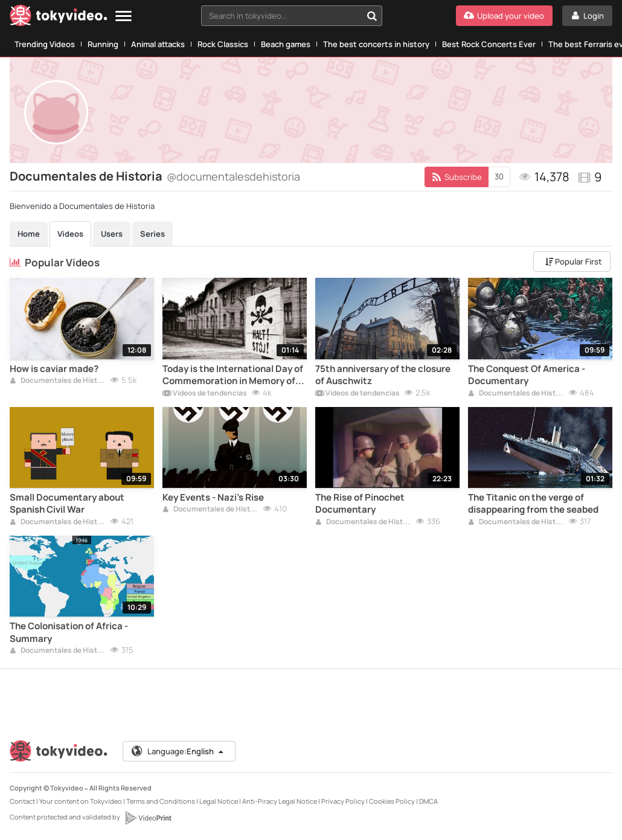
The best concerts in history (376, 44)
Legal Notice (219, 801)
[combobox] (291, 16)
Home (29, 234)
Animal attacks (158, 44)
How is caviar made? (54, 369)
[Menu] (123, 17)
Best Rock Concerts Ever (489, 44)
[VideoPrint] (148, 818)
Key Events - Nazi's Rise (213, 498)
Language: (178, 751)
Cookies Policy (392, 801)
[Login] (587, 16)
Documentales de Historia (58, 381)
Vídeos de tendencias (205, 394)
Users (112, 234)
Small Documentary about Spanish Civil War (67, 504)
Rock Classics (223, 44)
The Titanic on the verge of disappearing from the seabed (533, 504)
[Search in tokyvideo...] (372, 16)
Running (103, 44)
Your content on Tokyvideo (81, 801)
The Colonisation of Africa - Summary (69, 632)
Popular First (573, 261)
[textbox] (281, 16)
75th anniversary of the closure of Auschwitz (383, 375)
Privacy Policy (343, 801)
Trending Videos (45, 44)
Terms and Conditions (161, 801)
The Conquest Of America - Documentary (527, 375)
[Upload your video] (504, 16)
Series (152, 234)
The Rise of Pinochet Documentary (360, 504)
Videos (70, 234)
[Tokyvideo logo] (59, 18)
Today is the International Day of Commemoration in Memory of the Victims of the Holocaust (233, 375)
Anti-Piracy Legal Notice (280, 801)
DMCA (428, 801)
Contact (22, 801)
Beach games (286, 44)
